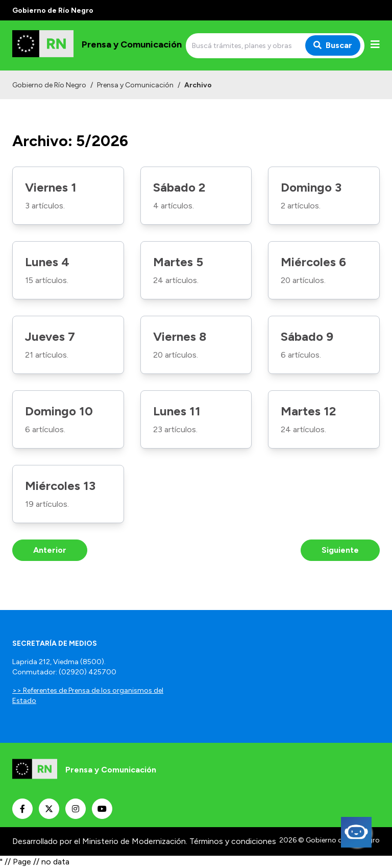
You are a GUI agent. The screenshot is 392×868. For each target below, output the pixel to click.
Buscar (333, 45)
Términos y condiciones (233, 841)
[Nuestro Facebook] (22, 809)
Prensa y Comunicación (135, 85)
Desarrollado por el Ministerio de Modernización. (100, 841)
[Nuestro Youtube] (102, 809)
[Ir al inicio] (97, 45)
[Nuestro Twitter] (49, 809)
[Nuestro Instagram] (76, 809)
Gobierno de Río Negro (49, 85)
